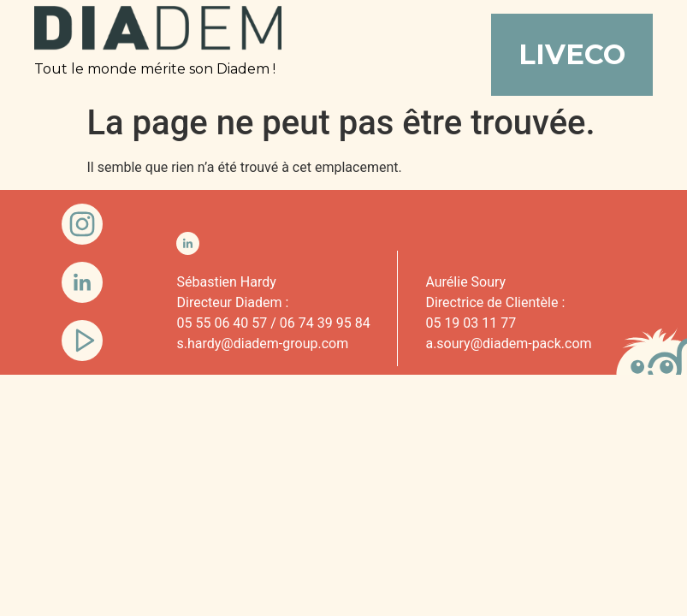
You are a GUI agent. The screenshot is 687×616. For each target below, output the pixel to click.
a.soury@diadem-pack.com (508, 344)
